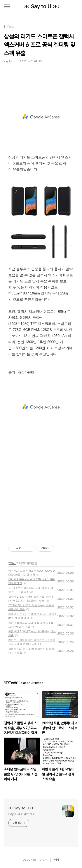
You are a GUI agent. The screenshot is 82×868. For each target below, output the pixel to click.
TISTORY (42, 860)
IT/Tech (12, 563)
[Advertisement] (41, 117)
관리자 (56, 860)
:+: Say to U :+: (41, 6)
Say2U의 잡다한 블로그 (23, 814)
